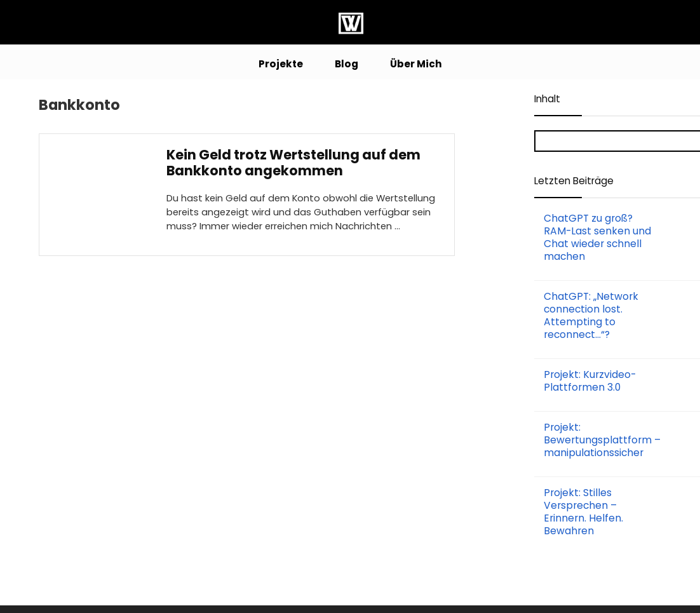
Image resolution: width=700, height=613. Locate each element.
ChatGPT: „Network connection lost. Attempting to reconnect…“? (591, 315)
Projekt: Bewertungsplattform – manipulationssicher (602, 440)
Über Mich (416, 64)
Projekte (281, 64)
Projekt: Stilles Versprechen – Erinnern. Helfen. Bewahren (583, 512)
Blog (347, 64)
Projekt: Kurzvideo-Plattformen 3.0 (590, 381)
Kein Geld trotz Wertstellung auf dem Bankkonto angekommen (293, 163)
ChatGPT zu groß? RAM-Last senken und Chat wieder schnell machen (597, 237)
